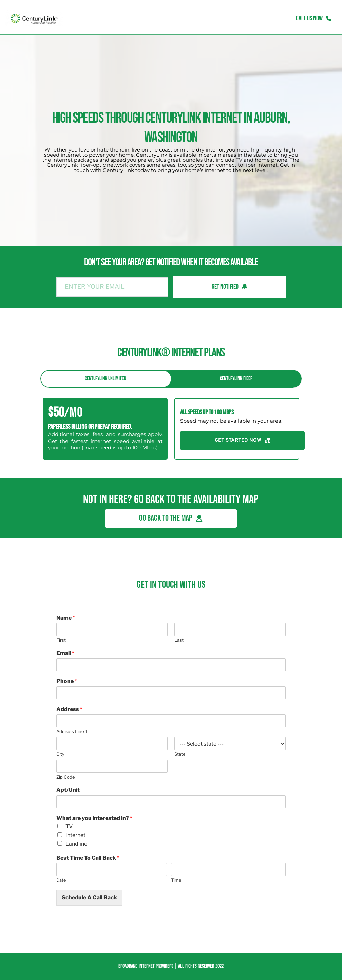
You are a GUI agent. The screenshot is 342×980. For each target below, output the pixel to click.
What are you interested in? (94, 818)
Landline (76, 844)
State (180, 754)
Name (65, 618)
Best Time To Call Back (88, 858)
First (61, 640)
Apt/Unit (68, 790)
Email (65, 653)
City (60, 754)
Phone (66, 681)
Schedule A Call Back (89, 898)
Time (176, 880)
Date (61, 880)
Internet (75, 835)
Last (179, 640)
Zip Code (66, 777)
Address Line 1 (72, 731)
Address (69, 709)
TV (69, 827)
